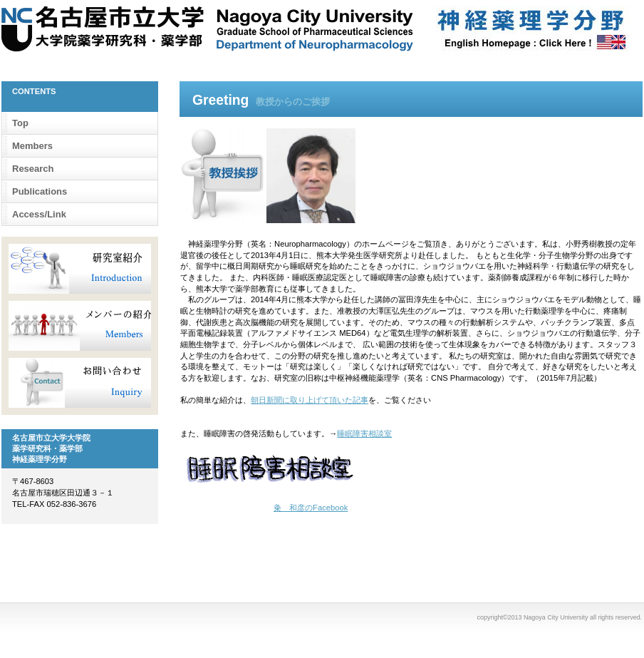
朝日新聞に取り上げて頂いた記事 (310, 400)
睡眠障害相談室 (364, 433)
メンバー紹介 (80, 326)
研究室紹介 (80, 269)
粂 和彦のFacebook (311, 508)
